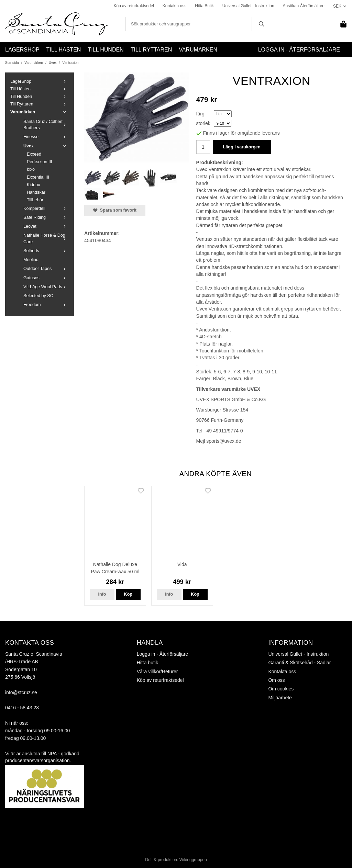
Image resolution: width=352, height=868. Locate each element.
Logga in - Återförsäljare (299, 50)
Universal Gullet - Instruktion (248, 6)
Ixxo (31, 169)
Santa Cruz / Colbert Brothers (46, 125)
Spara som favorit (115, 210)
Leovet (46, 226)
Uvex (46, 146)
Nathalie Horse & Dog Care (46, 238)
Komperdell (46, 208)
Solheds (46, 251)
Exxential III (38, 177)
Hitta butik (147, 663)
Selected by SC (38, 296)
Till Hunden (106, 50)
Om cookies (281, 689)
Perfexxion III (40, 162)
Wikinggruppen (193, 860)
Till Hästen (64, 50)
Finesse (46, 137)
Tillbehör (35, 200)
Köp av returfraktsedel (134, 6)
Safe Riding (46, 217)
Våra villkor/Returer (157, 672)
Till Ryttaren (151, 50)
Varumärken (198, 50)
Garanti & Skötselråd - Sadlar (299, 663)
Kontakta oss (174, 6)
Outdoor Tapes (46, 269)
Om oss (276, 680)
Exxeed (34, 154)
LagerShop (22, 50)
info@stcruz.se (21, 692)
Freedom (46, 305)
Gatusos (46, 278)
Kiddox (34, 185)
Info (102, 594)
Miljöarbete (280, 698)
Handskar (36, 192)
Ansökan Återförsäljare (304, 6)
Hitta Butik (204, 6)
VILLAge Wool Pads (46, 287)
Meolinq (31, 260)
